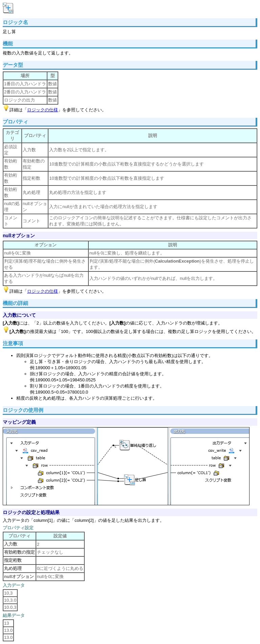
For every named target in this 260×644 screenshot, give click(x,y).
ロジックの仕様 (42, 110)
